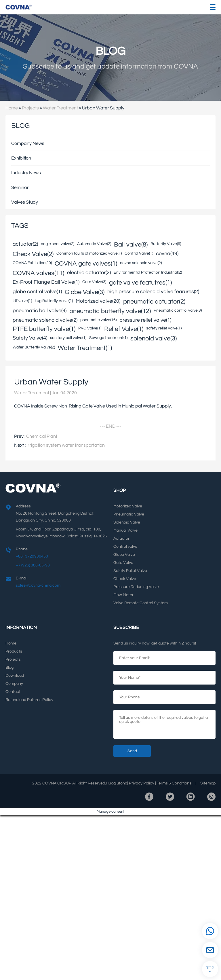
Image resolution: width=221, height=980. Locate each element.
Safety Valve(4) (30, 338)
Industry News (26, 173)
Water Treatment (60, 108)
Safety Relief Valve (130, 571)
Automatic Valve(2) (94, 244)
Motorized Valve (128, 506)
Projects (30, 108)
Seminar (20, 187)
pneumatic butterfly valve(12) (110, 311)
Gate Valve (123, 563)
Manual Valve (125, 530)
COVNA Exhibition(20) (32, 263)
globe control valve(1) (37, 292)
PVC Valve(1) (90, 328)
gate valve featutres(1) (140, 282)
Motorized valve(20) (98, 301)
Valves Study (25, 202)
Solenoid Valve (127, 522)
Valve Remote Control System (141, 603)
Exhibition (21, 158)
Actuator (121, 539)
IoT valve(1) (22, 301)
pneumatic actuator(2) (154, 301)
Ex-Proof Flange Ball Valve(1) (46, 282)
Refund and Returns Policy (29, 700)
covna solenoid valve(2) (141, 263)
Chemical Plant (42, 436)
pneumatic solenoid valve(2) (45, 320)
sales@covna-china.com (38, 585)
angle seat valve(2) (58, 244)
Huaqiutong (117, 783)
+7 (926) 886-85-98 (33, 565)
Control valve (125, 547)
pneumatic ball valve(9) (40, 311)
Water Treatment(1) (85, 348)
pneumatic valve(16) (98, 320)
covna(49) (167, 254)
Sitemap (208, 783)
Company (14, 684)
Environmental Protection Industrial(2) (148, 272)
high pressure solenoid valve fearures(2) (153, 292)
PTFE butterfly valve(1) (44, 329)
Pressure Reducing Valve (136, 587)
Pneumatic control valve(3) (178, 310)
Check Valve (125, 579)
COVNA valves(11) (38, 273)
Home (12, 108)
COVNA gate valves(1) (86, 263)
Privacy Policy (142, 783)
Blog (9, 668)
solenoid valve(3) (154, 338)
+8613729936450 (32, 556)
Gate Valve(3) (94, 282)
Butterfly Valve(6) (166, 244)
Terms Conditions (174, 783)
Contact (13, 692)
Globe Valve (124, 555)
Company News (28, 143)
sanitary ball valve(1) (68, 338)
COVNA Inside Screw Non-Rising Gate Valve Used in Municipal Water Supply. (93, 406)
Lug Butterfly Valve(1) (54, 301)
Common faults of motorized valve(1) (89, 253)
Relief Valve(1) (124, 329)
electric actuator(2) (89, 273)
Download (15, 676)
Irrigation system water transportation (66, 445)
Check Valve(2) (33, 254)
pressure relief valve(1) (145, 320)
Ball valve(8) (131, 244)
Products (14, 651)
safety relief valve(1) (164, 328)
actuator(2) (25, 244)
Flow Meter (123, 595)
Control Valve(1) (139, 253)
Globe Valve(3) (85, 292)
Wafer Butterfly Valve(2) (34, 347)
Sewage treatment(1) (108, 338)
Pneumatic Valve (129, 514)
